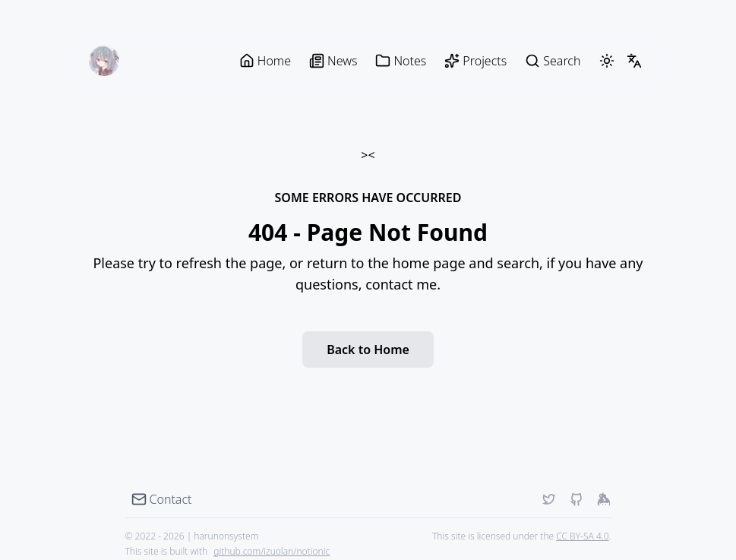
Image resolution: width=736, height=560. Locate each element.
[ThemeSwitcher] (607, 61)
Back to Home (368, 350)
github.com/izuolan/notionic (272, 552)
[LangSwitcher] (634, 61)
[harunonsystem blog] (104, 61)
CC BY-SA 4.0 (582, 536)
